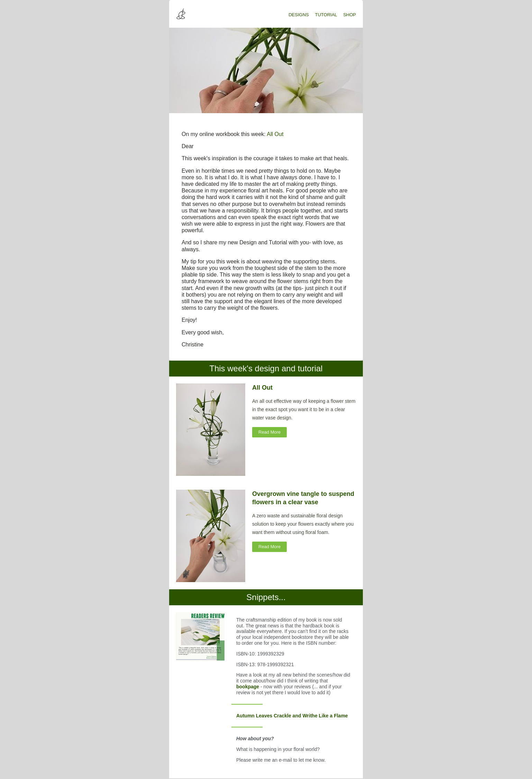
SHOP (350, 15)
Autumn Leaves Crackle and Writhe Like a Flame (292, 716)
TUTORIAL (326, 15)
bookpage (248, 687)
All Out (275, 134)
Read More (269, 432)
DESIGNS (299, 15)
